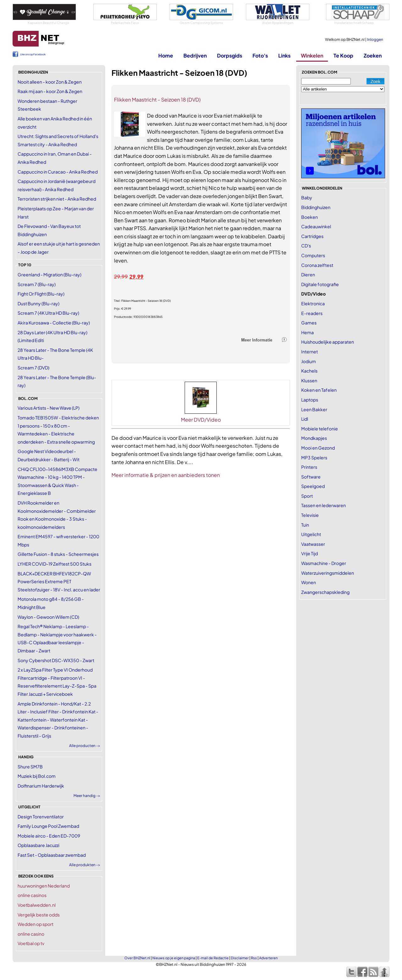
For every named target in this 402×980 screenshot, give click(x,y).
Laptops (310, 400)
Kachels (309, 371)
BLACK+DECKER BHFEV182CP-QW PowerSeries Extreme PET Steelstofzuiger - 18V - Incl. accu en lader (59, 581)
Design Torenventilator (41, 817)
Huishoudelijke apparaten (328, 342)
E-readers (312, 313)
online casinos (32, 895)
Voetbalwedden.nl (37, 905)
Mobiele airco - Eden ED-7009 (49, 836)
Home (166, 55)
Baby (307, 197)
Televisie (310, 515)
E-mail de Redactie (213, 958)
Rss (254, 958)
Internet (310, 352)
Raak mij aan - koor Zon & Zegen (50, 91)
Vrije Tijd (310, 553)
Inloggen (375, 39)
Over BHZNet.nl (137, 958)
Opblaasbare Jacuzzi (38, 845)
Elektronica (313, 303)
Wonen (309, 582)
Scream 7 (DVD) (33, 368)
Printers (309, 467)
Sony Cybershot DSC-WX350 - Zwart (56, 660)
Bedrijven (195, 55)
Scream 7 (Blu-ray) (37, 284)
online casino (31, 934)
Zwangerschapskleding (325, 592)
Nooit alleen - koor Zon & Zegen (50, 82)
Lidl (305, 419)
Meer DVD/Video (201, 420)
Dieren (308, 274)
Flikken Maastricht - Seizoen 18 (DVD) (157, 100)
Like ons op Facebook (33, 54)
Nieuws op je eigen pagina (174, 958)
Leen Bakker (314, 409)
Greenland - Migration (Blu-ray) (49, 274)
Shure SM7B (30, 767)
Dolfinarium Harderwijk (41, 786)
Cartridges (312, 236)
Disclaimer (240, 958)
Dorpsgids (230, 55)
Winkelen (312, 55)
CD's (306, 246)
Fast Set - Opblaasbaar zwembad (52, 855)
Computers (313, 255)
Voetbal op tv (31, 943)
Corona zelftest (317, 265)
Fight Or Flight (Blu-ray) (41, 294)
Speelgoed (313, 486)
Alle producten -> (85, 746)
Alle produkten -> (85, 865)
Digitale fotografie (320, 284)
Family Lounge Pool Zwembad (48, 826)
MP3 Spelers (314, 457)
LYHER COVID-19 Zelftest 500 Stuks (54, 564)
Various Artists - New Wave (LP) (49, 408)
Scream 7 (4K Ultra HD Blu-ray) (48, 313)
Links (284, 55)
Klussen (309, 380)
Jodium (309, 361)
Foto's (260, 55)
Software (311, 477)
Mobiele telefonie (320, 429)
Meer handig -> (87, 796)
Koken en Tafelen (319, 390)
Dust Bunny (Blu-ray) (38, 303)
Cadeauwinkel (316, 226)
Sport (307, 496)
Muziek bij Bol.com (37, 776)
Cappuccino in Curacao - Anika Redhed (58, 172)
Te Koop (343, 55)
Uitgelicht (311, 534)
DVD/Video (313, 294)
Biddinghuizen (316, 207)
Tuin (305, 525)
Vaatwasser (313, 544)
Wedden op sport (35, 924)
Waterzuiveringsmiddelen (328, 573)
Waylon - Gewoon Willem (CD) (48, 617)
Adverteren (268, 958)
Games (309, 323)
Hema (307, 332)
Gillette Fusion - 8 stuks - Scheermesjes (58, 554)
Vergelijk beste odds (39, 915)
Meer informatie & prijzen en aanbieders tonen (166, 475)
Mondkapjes (314, 438)
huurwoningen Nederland (44, 886)
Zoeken (373, 55)
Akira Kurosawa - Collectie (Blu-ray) (54, 323)
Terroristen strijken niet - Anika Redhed (57, 199)
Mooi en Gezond (318, 448)
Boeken (310, 217)
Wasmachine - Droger (324, 563)
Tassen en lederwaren (323, 505)
